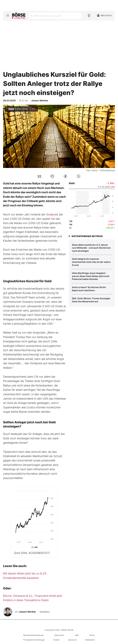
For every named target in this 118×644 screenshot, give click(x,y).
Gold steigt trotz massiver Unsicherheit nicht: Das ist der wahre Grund (91, 262)
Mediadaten (90, 640)
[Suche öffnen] (55, 16)
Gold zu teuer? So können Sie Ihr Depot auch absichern (89, 289)
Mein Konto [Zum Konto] (104, 15)
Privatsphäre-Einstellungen (34, 640)
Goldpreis (52, 214)
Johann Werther (27, 612)
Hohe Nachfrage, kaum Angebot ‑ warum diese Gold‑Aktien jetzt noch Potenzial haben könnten (91, 276)
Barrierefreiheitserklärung (33, 635)
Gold (32, 553)
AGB (77, 635)
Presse (92, 635)
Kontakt (56, 640)
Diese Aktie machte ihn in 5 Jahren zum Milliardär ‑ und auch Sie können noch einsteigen (91, 248)
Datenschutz (59, 635)
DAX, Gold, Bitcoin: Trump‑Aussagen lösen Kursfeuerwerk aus (91, 300)
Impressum (72, 640)
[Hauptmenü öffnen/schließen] (8, 15)
